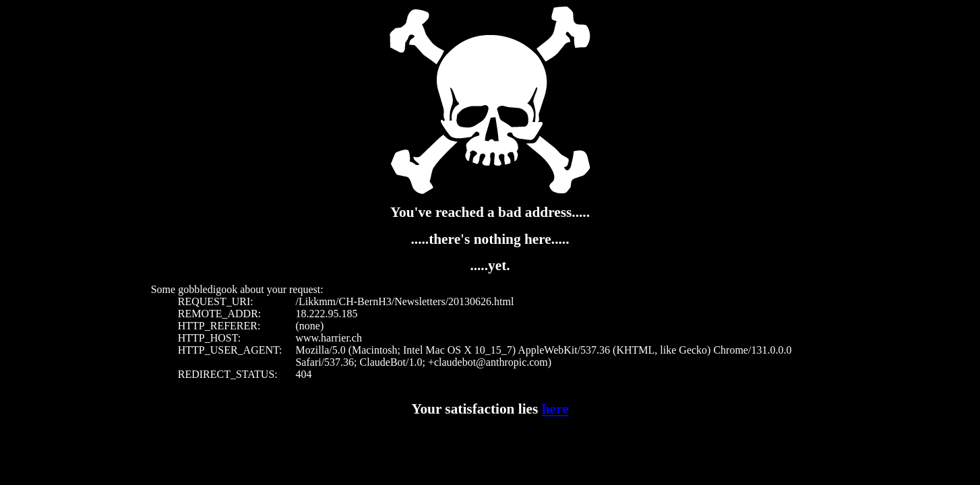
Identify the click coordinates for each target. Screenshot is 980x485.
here (555, 409)
